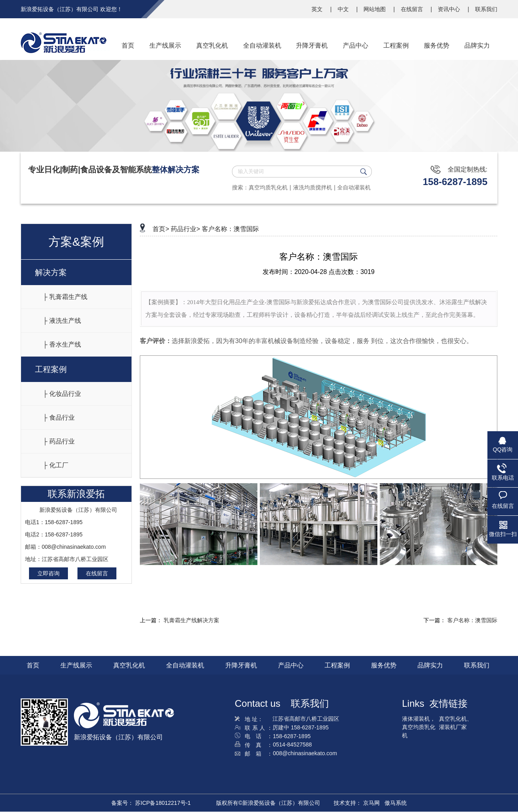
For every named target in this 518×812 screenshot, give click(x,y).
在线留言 (413, 9)
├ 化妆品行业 (62, 394)
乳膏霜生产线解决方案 (191, 620)
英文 (318, 9)
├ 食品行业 (59, 418)
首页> (161, 229)
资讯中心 (450, 9)
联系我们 (486, 9)
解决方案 (51, 272)
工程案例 (51, 369)
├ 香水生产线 (62, 344)
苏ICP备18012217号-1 (163, 803)
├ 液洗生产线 (62, 321)
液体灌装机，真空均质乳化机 (419, 727)
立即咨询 (48, 573)
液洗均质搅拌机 (313, 187)
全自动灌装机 (354, 187)
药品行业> (185, 229)
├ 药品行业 (59, 441)
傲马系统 (396, 803)
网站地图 (375, 9)
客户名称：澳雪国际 (230, 229)
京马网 (371, 803)
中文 (344, 9)
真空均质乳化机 (268, 187)
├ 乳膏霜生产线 (65, 297)
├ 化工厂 (56, 465)
